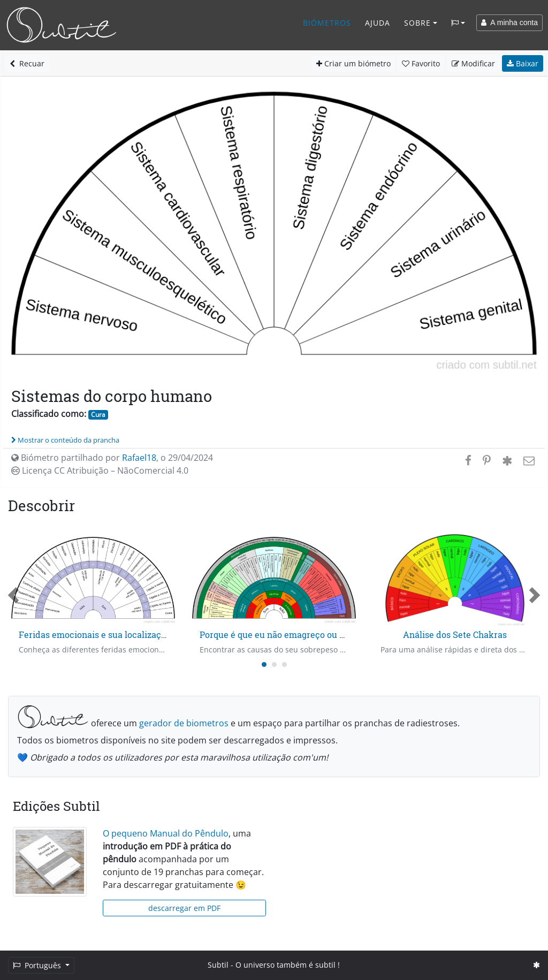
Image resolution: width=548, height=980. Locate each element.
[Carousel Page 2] (274, 664)
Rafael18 (139, 458)
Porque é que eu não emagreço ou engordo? (288, 635)
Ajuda (378, 23)
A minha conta (509, 22)
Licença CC (100, 470)
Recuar (27, 63)
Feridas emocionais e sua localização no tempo (115, 635)
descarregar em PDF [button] (184, 908)
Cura (98, 415)
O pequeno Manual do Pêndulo (166, 833)
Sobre (417, 23)
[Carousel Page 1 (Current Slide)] (264, 664)
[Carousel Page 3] (284, 664)
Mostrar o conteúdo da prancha (65, 440)
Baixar (523, 63)
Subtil (218, 965)
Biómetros (327, 23)
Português (38, 965)
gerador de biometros (184, 723)
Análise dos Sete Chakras (455, 635)
